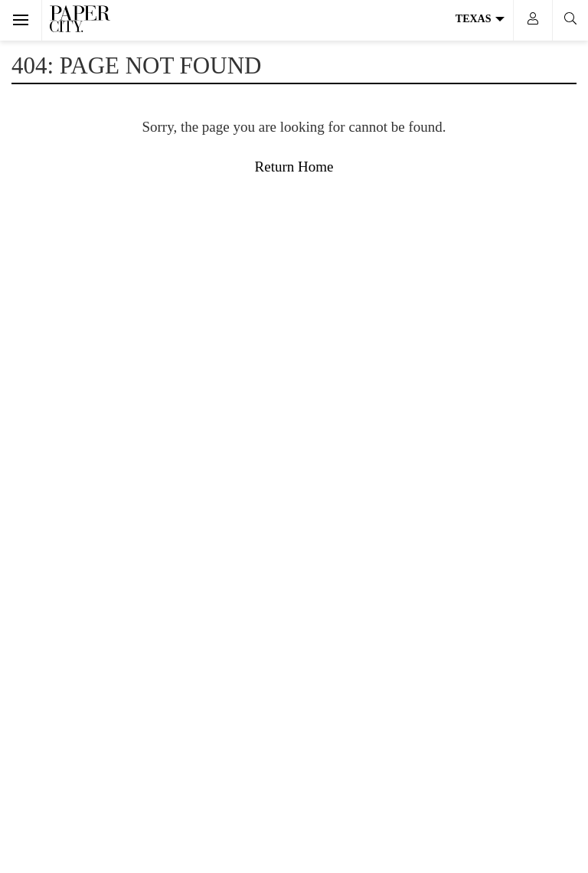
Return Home (294, 167)
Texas (480, 19)
